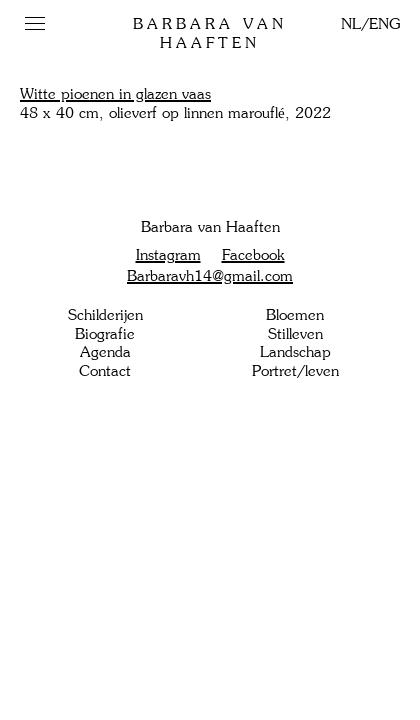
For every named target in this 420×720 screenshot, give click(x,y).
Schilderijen (105, 315)
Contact (105, 371)
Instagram (168, 255)
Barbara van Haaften (210, 33)
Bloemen (295, 315)
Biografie (105, 334)
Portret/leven (295, 371)
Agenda (105, 352)
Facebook (253, 255)
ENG (384, 24)
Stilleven (295, 334)
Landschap (295, 352)
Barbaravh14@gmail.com (210, 276)
